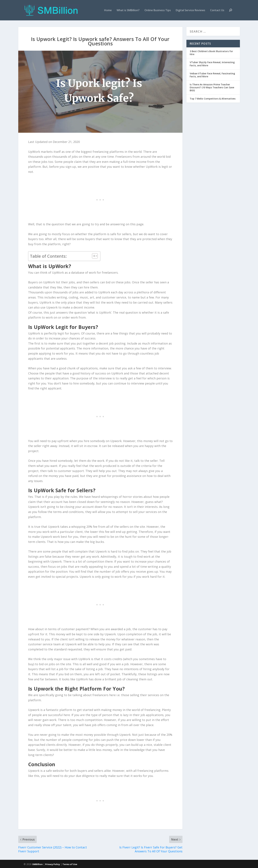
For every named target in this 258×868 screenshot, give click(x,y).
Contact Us (217, 10)
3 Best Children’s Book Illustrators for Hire (211, 53)
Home (108, 10)
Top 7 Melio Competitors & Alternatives (213, 99)
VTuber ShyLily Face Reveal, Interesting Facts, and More (212, 64)
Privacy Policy (53, 864)
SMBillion (37, 864)
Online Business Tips (158, 10)
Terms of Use (70, 864)
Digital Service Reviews (190, 10)
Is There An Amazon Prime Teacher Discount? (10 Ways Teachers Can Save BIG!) (212, 87)
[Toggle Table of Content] (93, 256)
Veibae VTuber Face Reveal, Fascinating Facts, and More (212, 75)
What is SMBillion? (128, 10)
